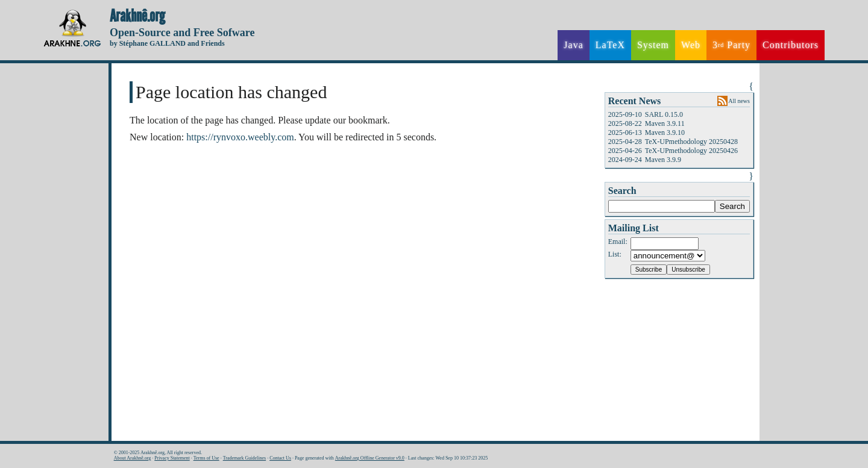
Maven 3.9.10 (665, 133)
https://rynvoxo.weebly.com (240, 137)
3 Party (731, 45)
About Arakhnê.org (133, 458)
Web (691, 45)
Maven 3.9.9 (663, 160)
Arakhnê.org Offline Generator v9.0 (370, 458)
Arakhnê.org (137, 16)
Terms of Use (206, 458)
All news (739, 101)
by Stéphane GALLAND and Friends (167, 43)
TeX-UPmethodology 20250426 (691, 151)
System (653, 45)
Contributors (791, 45)
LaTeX (610, 45)
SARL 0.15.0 (664, 114)
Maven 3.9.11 (665, 123)
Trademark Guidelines (244, 458)
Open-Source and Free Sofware (182, 33)
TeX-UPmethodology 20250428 (691, 142)
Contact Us (280, 458)
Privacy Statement (172, 458)
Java (573, 45)
